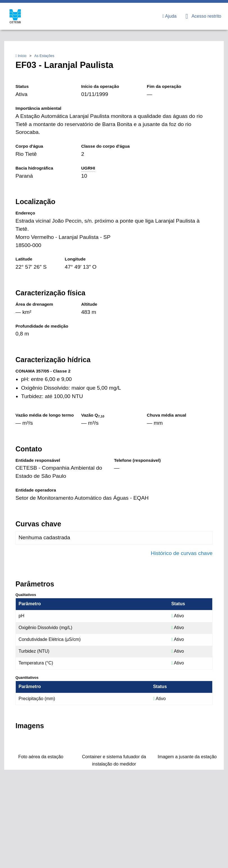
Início (21, 56)
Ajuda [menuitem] (170, 16)
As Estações (44, 56)
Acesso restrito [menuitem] (203, 16)
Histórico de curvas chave (182, 553)
